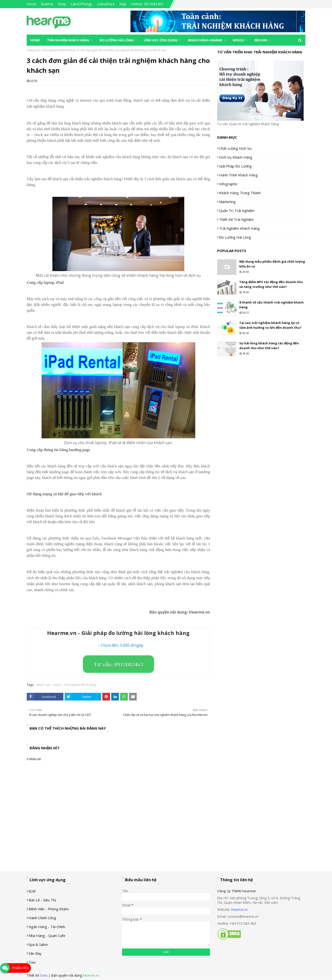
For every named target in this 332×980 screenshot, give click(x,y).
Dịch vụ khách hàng (236, 157)
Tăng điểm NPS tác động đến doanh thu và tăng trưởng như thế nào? (271, 284)
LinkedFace (106, 4)
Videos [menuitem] (238, 40)
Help (123, 4)
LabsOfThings (81, 4)
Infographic (228, 184)
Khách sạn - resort (49, 685)
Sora (44, 975)
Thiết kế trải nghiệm (236, 219)
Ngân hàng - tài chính (47, 927)
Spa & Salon (38, 944)
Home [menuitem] (35, 40)
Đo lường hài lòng (235, 237)
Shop (62, 4)
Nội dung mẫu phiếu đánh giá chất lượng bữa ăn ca (272, 264)
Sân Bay (35, 953)
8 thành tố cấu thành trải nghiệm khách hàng (271, 305)
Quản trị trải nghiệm (237, 211)
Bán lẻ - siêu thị (42, 900)
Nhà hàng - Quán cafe (47, 936)
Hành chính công (42, 918)
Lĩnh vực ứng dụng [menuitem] (161, 40)
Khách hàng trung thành (240, 193)
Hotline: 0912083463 (147, 4)
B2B (32, 891)
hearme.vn (240, 909)
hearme (47, 4)
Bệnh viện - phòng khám (49, 909)
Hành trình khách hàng (238, 175)
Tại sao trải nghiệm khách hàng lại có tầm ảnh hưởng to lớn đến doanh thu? (270, 325)
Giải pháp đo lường (235, 166)
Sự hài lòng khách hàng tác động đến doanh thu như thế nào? (269, 346)
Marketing (227, 202)
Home (31, 4)
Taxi (32, 962)
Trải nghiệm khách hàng (59, 50)
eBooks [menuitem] (261, 40)
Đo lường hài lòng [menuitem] (117, 40)
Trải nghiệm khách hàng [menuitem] (68, 40)
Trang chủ (33, 50)
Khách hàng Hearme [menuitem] (205, 40)
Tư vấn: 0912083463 (118, 664)
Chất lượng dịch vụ (235, 148)
